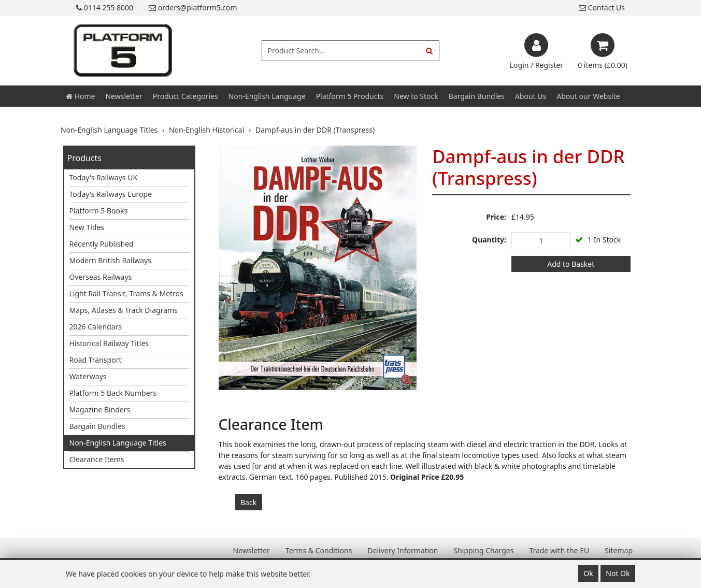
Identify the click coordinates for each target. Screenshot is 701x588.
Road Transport (96, 360)
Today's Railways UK (104, 177)
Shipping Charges (483, 550)
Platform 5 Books (99, 211)
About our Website (588, 96)
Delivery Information (403, 550)
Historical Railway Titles (109, 343)
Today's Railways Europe (111, 194)
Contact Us (602, 8)
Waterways (88, 376)
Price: (496, 217)
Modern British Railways (110, 260)
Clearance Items (97, 459)
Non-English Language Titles (118, 443)
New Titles (87, 227)
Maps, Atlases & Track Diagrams (124, 310)
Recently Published (102, 244)
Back (248, 502)
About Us (531, 96)
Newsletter (124, 96)
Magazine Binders (100, 410)
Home (80, 96)
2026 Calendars (96, 327)
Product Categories (185, 96)
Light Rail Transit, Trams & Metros (126, 293)
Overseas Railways (101, 277)
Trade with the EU (559, 550)
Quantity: (489, 240)
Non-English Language (267, 96)
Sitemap (619, 550)
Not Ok (618, 573)
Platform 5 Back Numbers (113, 393)
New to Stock (416, 96)
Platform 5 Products (350, 96)
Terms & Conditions (319, 550)
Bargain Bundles (477, 96)
